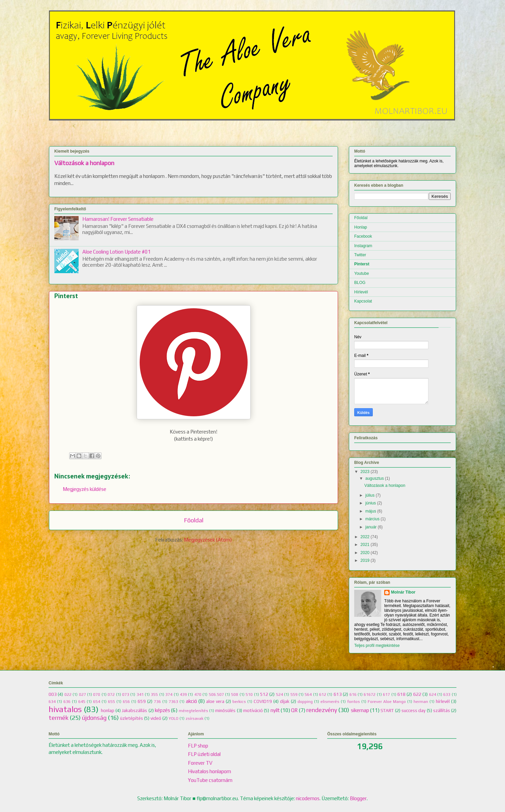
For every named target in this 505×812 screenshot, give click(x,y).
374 (169, 695)
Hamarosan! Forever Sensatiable (118, 219)
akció (191, 701)
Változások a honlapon (84, 163)
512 (264, 694)
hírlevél (443, 701)
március (372, 519)
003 (53, 694)
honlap (108, 710)
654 (97, 702)
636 (67, 702)
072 (111, 695)
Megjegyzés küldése (85, 489)
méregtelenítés (193, 711)
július (370, 495)
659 (142, 701)
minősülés (225, 710)
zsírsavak (194, 718)
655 (111, 702)
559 (294, 695)
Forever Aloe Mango (387, 702)
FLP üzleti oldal (204, 754)
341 (140, 695)
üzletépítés (132, 718)
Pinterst (362, 264)
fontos (354, 702)
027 (82, 695)
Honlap (361, 227)
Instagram (363, 246)
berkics (239, 702)
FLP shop (198, 746)
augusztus (375, 478)
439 (183, 695)
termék (59, 718)
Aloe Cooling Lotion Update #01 (117, 252)
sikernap (360, 710)
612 (323, 695)
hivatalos (65, 709)
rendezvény (322, 710)
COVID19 (263, 701)
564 (308, 695)
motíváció (253, 710)
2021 (365, 545)
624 (433, 695)
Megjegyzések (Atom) (208, 540)
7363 (173, 702)
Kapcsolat (363, 301)
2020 (365, 553)
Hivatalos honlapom (209, 771)
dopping (305, 702)
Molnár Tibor (403, 592)
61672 (370, 695)
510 (249, 695)
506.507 (216, 695)
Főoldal (194, 520)
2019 (365, 560)
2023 (365, 472)
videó (156, 718)
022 (68, 695)
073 (126, 695)
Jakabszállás (134, 710)
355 (154, 695)
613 (338, 694)
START (387, 710)
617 (386, 695)
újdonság (94, 718)
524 (279, 695)
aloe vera (215, 701)
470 (198, 695)
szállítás (442, 710)
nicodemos (308, 798)
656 (126, 702)
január (371, 527)
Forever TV (200, 763)
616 (353, 695)
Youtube (362, 273)
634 (52, 702)
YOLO (174, 718)
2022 (365, 537)
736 (157, 702)
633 (447, 695)
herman (421, 702)
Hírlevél (361, 292)
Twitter (360, 255)
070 (97, 695)
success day (413, 710)
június (371, 503)
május (371, 511)
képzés (162, 710)
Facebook (363, 236)
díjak (285, 701)
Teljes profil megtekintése (377, 646)
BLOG (360, 283)
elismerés (330, 702)
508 (235, 695)
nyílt (275, 710)
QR (294, 710)
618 (401, 694)
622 (417, 694)
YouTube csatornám (210, 780)
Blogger (358, 798)
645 (82, 702)
